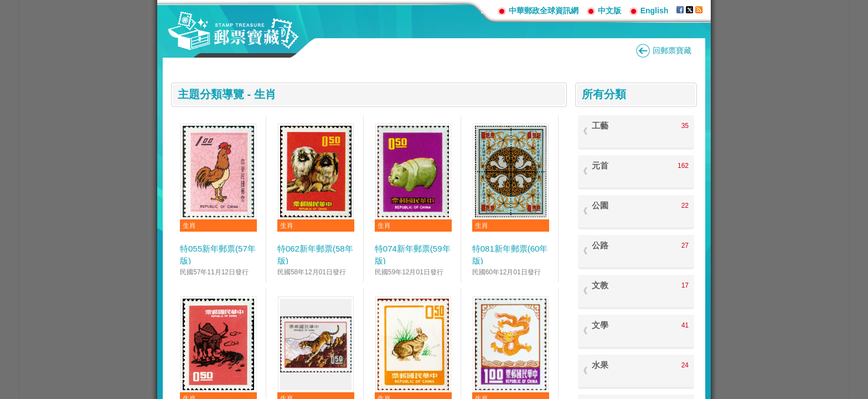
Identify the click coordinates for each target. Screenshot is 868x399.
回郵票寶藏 (672, 50)
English (655, 11)
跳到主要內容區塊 (6, 6)
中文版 (609, 11)
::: (485, 10)
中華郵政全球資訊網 (544, 11)
